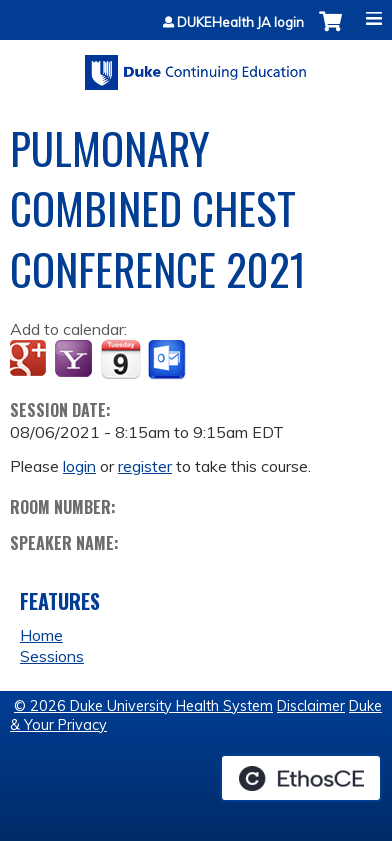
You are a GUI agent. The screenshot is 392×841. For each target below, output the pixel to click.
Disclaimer (311, 706)
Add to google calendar (30, 360)
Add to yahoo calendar (75, 360)
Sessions (52, 656)
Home (41, 635)
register (145, 466)
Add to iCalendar (120, 359)
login (79, 466)
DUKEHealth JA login (240, 22)
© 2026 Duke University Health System (143, 706)
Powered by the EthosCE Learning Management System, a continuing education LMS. (301, 778)
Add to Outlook (168, 360)
